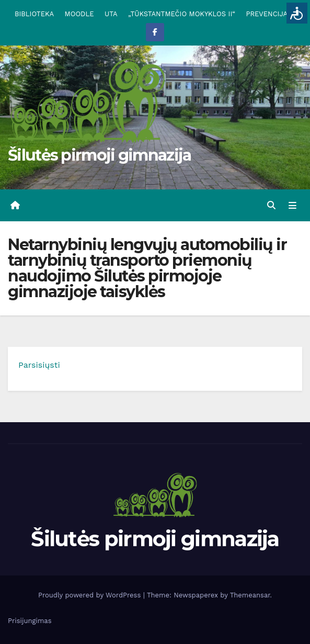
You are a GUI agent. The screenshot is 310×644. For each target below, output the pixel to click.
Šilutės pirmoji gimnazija (100, 155)
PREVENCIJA (267, 14)
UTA (111, 14)
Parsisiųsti (39, 365)
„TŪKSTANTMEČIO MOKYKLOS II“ (182, 14)
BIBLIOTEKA (34, 14)
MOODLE (79, 14)
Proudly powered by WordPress (91, 595)
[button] (271, 205)
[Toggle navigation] (292, 206)
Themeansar (250, 595)
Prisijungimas (30, 621)
